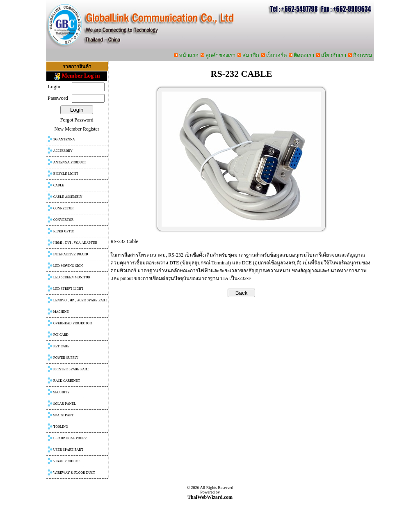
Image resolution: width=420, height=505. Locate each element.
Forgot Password (77, 120)
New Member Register (77, 129)
